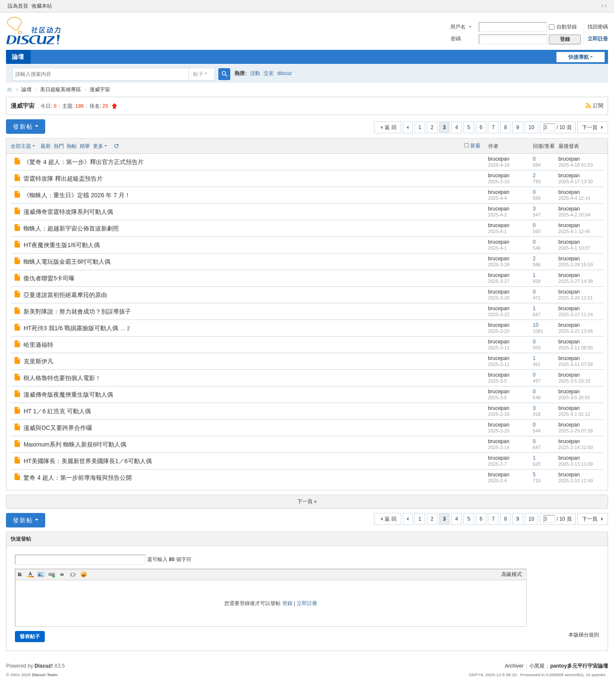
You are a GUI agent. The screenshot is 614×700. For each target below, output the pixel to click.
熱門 (59, 146)
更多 (98, 146)
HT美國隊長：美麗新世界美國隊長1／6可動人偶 (87, 461)
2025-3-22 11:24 (576, 314)
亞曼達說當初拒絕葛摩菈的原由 (65, 295)
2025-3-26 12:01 (576, 298)
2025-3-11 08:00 (576, 348)
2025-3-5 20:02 (575, 398)
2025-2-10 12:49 (576, 481)
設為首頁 (18, 6)
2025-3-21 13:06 (576, 331)
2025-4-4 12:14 (575, 198)
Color (30, 574)
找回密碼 (598, 27)
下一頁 (590, 127)
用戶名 (458, 27)
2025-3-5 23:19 (575, 381)
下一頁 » (307, 501)
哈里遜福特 (38, 345)
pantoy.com (9, 90)
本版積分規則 (584, 635)
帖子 (198, 74)
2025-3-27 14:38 (576, 281)
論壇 (18, 57)
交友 (269, 73)
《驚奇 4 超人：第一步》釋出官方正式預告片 (84, 162)
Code (73, 574)
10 (531, 127)
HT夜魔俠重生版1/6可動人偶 (61, 245)
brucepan (499, 159)
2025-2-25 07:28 (576, 431)
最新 (46, 146)
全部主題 (21, 146)
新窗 (475, 146)
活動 (255, 73)
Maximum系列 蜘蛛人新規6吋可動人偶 (75, 444)
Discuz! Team (45, 675)
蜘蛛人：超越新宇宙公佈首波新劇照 (71, 228)
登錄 (287, 603)
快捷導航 (579, 57)
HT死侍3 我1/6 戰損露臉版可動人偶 (71, 328)
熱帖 (72, 146)
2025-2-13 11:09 (576, 464)
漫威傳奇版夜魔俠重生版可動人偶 (68, 395)
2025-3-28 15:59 (576, 265)
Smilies (84, 574)
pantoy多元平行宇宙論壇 (579, 666)
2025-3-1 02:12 (575, 414)
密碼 (456, 39)
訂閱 (598, 106)
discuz (284, 73)
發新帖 (23, 127)
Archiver (514, 666)
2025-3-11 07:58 (576, 364)
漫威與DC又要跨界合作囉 (58, 428)
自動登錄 (563, 27)
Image (41, 574)
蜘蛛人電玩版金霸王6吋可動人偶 (67, 262)
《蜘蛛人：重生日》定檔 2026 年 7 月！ (77, 195)
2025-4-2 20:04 (575, 215)
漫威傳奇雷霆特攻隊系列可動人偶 (68, 212)
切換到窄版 (604, 6)
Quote (62, 574)
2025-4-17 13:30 (576, 181)
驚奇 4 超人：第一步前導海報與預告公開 (78, 478)
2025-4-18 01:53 (576, 165)
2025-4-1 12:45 (575, 231)
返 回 (390, 127)
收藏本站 (42, 6)
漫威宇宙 (100, 89)
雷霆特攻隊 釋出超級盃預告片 (63, 179)
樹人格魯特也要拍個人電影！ (62, 378)
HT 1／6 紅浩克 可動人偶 (57, 411)
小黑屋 (537, 666)
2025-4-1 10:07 (575, 248)
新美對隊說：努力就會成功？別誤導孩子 (77, 311)
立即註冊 (598, 39)
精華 (85, 146)
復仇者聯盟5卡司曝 (49, 278)
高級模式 (512, 574)
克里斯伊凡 (38, 361)
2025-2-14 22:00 (576, 447)
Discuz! (44, 666)
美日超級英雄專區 (61, 89)
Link (52, 574)
